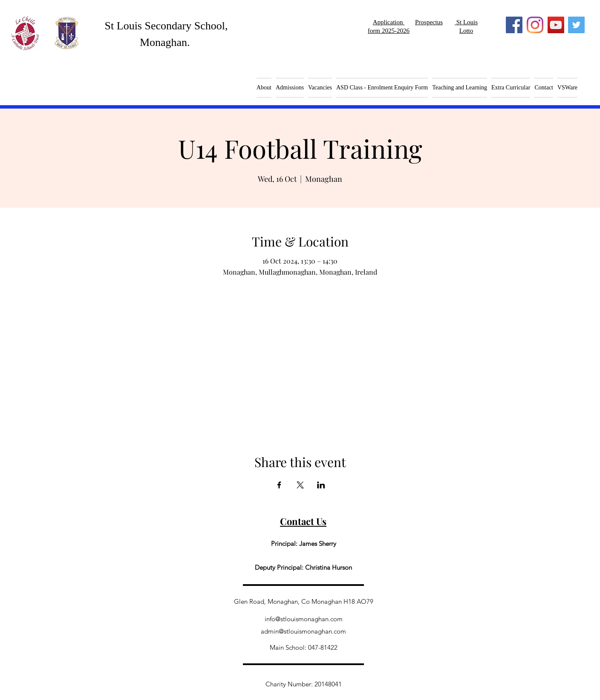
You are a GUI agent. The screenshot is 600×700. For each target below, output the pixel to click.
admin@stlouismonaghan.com (303, 631)
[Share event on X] (300, 485)
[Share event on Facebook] (279, 485)
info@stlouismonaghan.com (304, 619)
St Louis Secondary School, (166, 26)
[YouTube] (556, 25)
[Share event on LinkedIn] (321, 485)
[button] (320, 88)
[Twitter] (576, 25)
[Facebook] (514, 25)
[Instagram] (535, 25)
